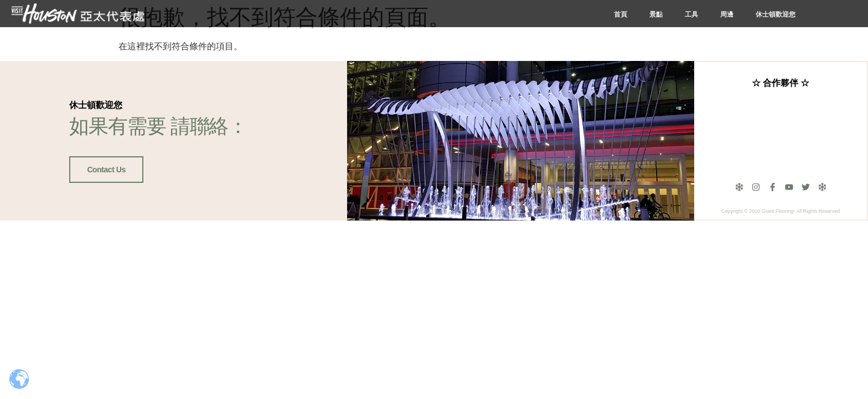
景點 (656, 14)
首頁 (621, 14)
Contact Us (106, 170)
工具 (691, 14)
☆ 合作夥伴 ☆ (781, 83)
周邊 (727, 14)
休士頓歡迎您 (776, 14)
